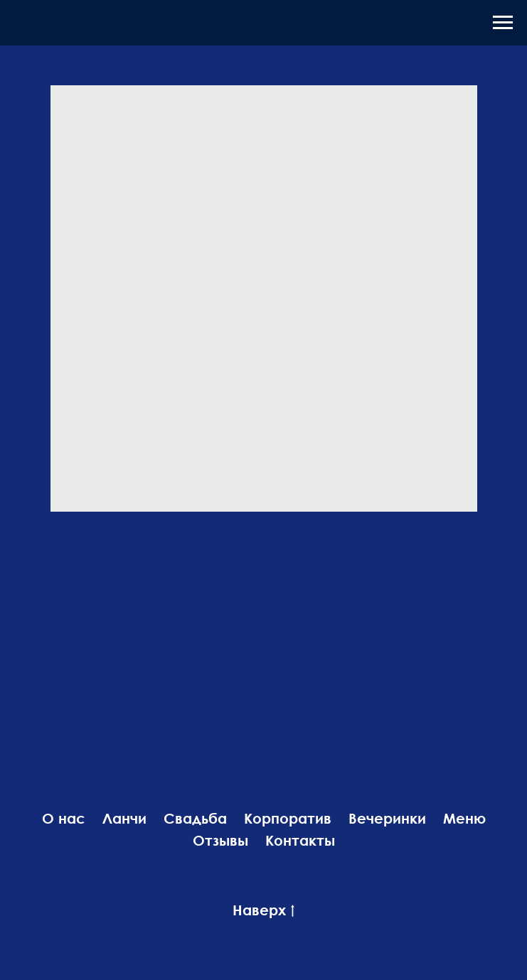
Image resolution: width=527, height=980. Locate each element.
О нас (64, 818)
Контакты (300, 840)
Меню (464, 818)
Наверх (263, 910)
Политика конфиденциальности (263, 876)
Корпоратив (288, 818)
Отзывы (220, 840)
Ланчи (124, 818)
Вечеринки (387, 818)
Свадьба (195, 818)
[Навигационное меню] (503, 23)
